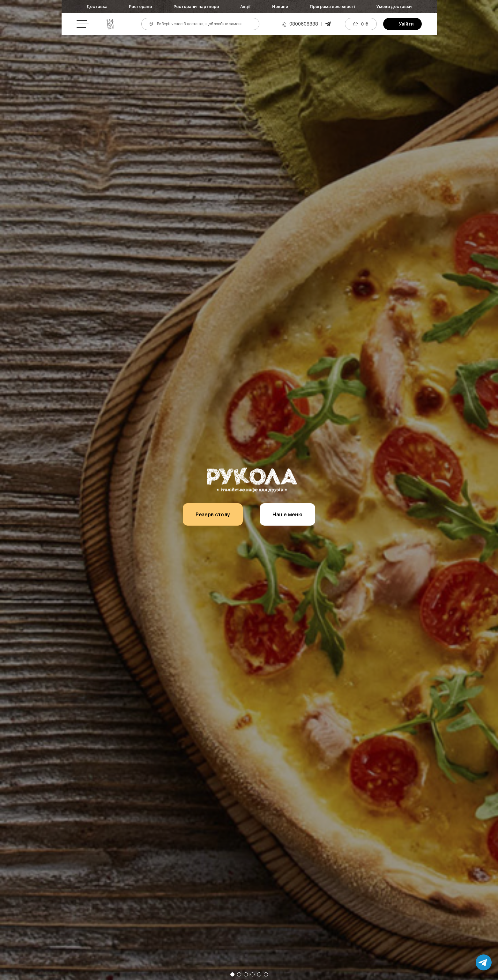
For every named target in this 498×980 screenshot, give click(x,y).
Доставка (97, 7)
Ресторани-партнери (196, 7)
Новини (280, 7)
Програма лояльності (332, 7)
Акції (245, 7)
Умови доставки (394, 7)
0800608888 (304, 24)
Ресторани (140, 7)
